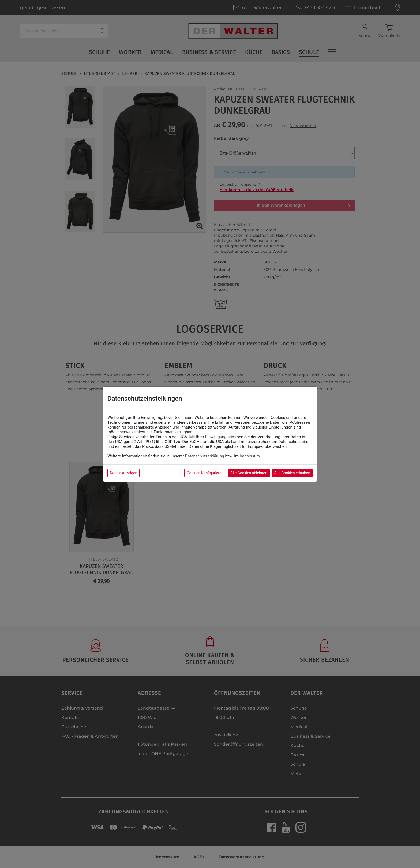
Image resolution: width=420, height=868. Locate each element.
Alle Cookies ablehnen (249, 473)
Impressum (250, 456)
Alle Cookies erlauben (292, 473)
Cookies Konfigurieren (205, 473)
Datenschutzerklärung (205, 456)
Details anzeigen (123, 473)
